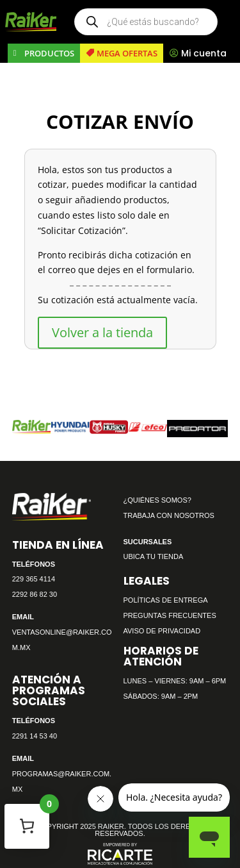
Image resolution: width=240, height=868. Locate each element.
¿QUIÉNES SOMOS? (157, 500)
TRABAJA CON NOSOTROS (169, 515)
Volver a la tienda (102, 332)
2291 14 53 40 (35, 736)
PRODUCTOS (49, 53)
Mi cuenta (204, 53)
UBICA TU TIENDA (154, 556)
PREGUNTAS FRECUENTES (170, 615)
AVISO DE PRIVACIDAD (162, 631)
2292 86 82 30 (35, 594)
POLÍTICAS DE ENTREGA (166, 600)
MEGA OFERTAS (127, 53)
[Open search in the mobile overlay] (146, 22)
